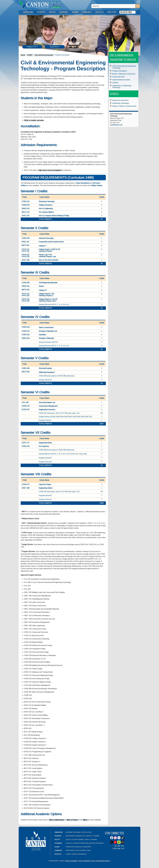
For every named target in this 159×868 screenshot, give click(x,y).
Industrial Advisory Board (121, 80)
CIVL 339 (25, 402)
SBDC (89, 850)
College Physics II (45, 294)
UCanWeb (96, 836)
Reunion (78, 847)
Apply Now (54, 47)
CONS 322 (26, 335)
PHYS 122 (26, 294)
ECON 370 (26, 410)
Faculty (57, 840)
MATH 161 (26, 245)
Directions (70, 850)
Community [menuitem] (87, 12)
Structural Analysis (45, 368)
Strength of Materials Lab (48, 331)
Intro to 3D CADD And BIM (48, 260)
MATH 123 (26, 212)
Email (87, 840)
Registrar (100, 843)
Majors (92, 843)
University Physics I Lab (47, 257)
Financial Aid (80, 836)
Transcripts (87, 847)
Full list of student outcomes (34, 120)
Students (58, 836)
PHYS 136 (26, 301)
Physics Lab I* (44, 255)
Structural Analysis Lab (47, 402)
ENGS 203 (26, 338)
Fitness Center (71, 854)
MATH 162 (26, 290)
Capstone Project (45, 484)
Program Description (120, 71)
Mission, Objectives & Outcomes (124, 74)
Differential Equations (47, 372)
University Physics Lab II (48, 301)
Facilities (115, 83)
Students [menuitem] (41, 12)
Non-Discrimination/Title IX (101, 861)
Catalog (69, 843)
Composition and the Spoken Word (51, 242)
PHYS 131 (26, 251)
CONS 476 (26, 446)
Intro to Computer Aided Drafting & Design (54, 216)
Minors (85, 820)
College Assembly (78, 840)
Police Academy (80, 850)
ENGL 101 (25, 242)
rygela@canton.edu (116, 125)
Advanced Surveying (46, 238)
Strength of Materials (46, 338)
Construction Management (48, 406)
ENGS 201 (26, 286)
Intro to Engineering (46, 209)
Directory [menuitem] (112, 12)
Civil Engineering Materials (48, 283)
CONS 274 (26, 406)
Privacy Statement (85, 861)
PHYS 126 (26, 299)
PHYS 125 (26, 255)
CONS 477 (26, 484)
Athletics (58, 854)
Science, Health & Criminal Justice (124, 106)
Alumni (57, 847)
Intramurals (82, 854)
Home (23, 55)
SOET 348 (26, 488)
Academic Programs (73, 832)
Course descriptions (82, 183)
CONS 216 (26, 327)
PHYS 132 (26, 296)
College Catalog (96, 185)
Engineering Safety (46, 488)
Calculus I (42, 246)
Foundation (70, 847)
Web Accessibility (71, 861)
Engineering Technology (121, 103)
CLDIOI (68, 840)
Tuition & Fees (87, 832)
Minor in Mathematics (57, 820)
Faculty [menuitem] (52, 12)
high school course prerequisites (50, 170)
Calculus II (43, 290)
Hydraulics (42, 335)
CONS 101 (26, 201)
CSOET (30, 55)
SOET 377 (26, 443)
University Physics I (46, 251)
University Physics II (46, 296)
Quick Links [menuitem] (127, 12)
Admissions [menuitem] (28, 12)
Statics (41, 286)
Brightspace (70, 836)
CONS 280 (26, 283)
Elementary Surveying (47, 201)
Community (58, 850)
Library (89, 836)
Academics (58, 843)
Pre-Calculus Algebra (46, 212)
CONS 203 (26, 238)
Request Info (31, 47)
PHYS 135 (26, 257)
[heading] (35, 5)
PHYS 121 (26, 249)
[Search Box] (113, 6)
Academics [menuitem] (64, 12)
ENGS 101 (26, 209)
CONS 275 (26, 331)
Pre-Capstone (44, 446)
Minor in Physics (72, 820)
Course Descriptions (81, 843)
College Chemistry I (46, 205)
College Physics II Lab (47, 299)
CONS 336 (26, 368)
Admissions (59, 832)
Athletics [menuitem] (100, 12)
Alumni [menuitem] (75, 12)
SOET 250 (26, 260)
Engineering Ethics (45, 443)
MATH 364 (26, 372)
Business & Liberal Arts (120, 100)
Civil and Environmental (44, 55)
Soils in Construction (46, 328)
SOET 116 (26, 216)
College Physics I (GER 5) (48, 249)
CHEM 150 (26, 205)
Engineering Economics (47, 410)
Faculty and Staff (118, 77)
